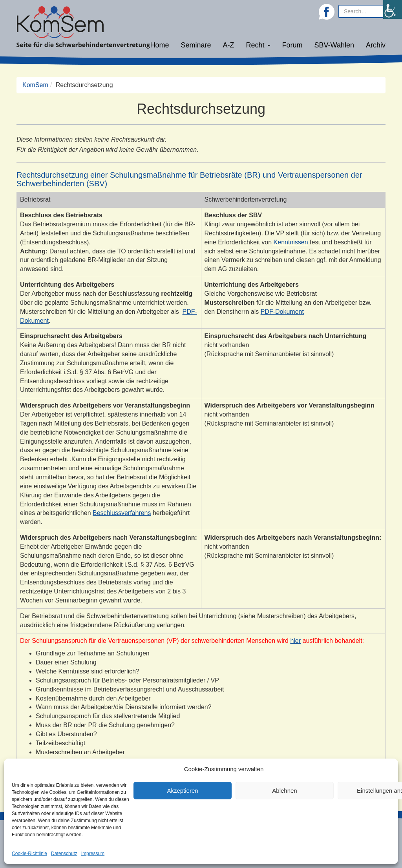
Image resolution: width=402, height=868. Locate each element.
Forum (292, 45)
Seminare (196, 45)
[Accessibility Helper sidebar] (393, 9)
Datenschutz (64, 853)
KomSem (35, 85)
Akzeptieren (182, 791)
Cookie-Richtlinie (29, 853)
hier (295, 641)
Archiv (376, 45)
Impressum (93, 853)
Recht (258, 45)
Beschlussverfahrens (122, 513)
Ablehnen (284, 791)
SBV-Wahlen (334, 45)
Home (159, 45)
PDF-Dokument (282, 312)
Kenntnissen (291, 242)
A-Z (229, 45)
